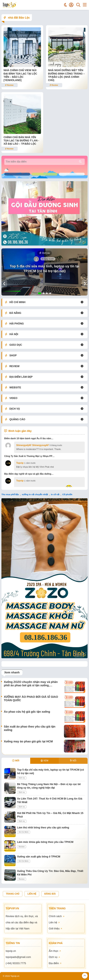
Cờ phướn (67, 494)
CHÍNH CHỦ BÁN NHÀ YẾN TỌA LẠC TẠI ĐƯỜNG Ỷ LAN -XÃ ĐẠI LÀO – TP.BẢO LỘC (21, 141)
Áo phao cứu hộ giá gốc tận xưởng (27, 712)
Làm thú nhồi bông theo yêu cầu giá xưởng (43, 828)
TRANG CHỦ (13, 894)
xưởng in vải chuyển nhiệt (35, 494)
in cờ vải (55, 494)
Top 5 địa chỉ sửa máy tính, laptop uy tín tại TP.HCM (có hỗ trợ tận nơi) (45, 269)
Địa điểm (55, 963)
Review (9, 85)
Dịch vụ (44, 253)
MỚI (16, 761)
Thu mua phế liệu (10, 494)
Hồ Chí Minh (24, 832)
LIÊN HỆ (32, 894)
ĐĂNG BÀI (50, 894)
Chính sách (57, 916)
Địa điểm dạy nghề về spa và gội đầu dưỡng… (29, 474)
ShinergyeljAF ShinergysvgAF (33, 445)
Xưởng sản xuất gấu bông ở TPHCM (39, 857)
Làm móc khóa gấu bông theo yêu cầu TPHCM (45, 842)
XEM (44, 761)
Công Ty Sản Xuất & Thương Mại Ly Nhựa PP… (29, 456)
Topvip (20, 463)
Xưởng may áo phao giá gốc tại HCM (28, 741)
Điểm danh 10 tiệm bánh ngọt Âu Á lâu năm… (29, 438)
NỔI (73, 761)
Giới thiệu (55, 929)
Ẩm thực (55, 951)
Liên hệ (54, 922)
